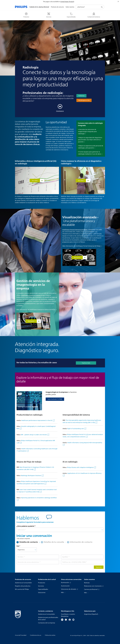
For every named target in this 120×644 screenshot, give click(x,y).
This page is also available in (52, 2)
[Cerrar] (118, 1)
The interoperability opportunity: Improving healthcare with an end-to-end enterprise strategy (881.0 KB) (82, 421)
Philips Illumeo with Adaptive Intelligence (80, 467)
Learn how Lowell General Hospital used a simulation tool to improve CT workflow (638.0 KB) (37, 491)
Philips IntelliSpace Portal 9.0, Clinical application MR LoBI (36, 442)
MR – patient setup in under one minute (34, 435)
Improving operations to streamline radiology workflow (39, 498)
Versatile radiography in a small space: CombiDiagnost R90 (36, 428)
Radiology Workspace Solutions (31, 476)
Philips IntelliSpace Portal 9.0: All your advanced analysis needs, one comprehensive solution (83, 436)
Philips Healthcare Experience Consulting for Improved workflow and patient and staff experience (36, 483)
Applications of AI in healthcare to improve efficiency (84, 473)
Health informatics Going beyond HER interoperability (85, 443)
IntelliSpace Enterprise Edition (31, 295)
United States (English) (67, 2)
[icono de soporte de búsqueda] (102, 7)
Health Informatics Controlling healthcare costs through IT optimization (37, 450)
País (18, 546)
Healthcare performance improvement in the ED (37, 420)
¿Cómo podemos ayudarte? (25, 526)
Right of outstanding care (76, 429)
